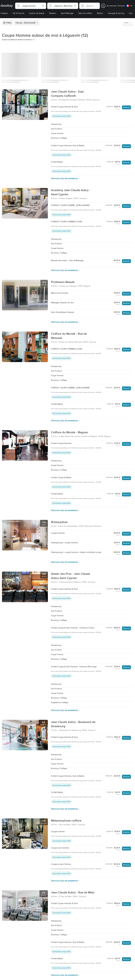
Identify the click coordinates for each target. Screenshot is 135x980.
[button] (31, 6)
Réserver (126, 107)
